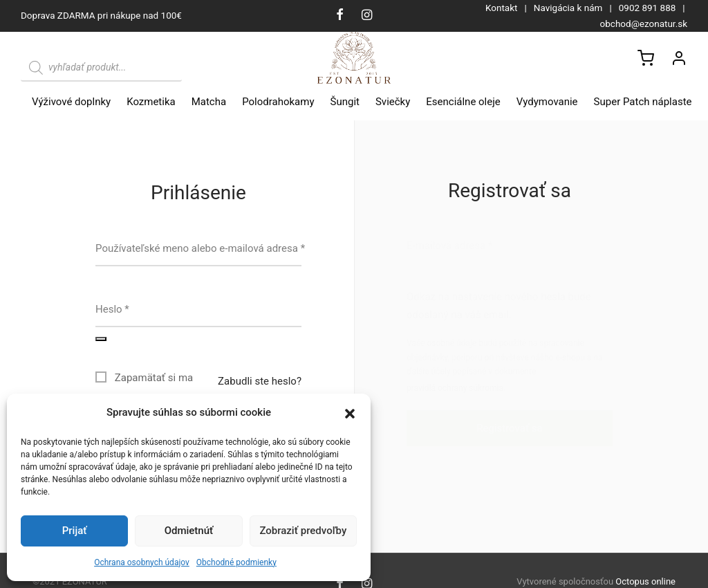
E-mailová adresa (449, 246)
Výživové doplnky (71, 102)
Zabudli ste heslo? (260, 381)
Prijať (75, 531)
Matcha (209, 102)
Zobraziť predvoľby (303, 531)
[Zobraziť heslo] (101, 339)
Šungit (345, 102)
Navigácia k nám (568, 8)
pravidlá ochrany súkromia (455, 388)
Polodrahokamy (278, 102)
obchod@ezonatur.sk (644, 24)
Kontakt (501, 8)
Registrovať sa (509, 428)
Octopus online (645, 581)
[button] (350, 413)
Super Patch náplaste (643, 102)
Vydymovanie (547, 102)
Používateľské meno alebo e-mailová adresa (200, 248)
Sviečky (393, 102)
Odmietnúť (189, 531)
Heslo (112, 309)
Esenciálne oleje (463, 102)
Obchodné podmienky (236, 562)
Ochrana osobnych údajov (142, 562)
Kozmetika (151, 102)
